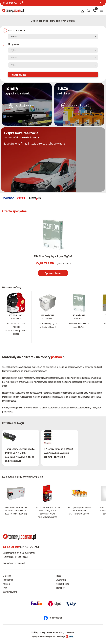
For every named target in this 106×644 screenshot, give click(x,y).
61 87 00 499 (11, 3)
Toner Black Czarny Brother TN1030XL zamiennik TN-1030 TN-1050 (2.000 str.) (16, 510)
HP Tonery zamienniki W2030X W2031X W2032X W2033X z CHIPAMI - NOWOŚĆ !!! (59, 453)
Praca (59, 576)
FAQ (5, 588)
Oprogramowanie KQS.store (44, 636)
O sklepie (7, 576)
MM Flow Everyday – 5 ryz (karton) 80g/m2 (47, 325)
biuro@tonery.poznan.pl (14, 563)
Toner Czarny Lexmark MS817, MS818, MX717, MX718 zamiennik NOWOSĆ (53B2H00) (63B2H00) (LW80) (20, 455)
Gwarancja (61, 580)
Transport (61, 588)
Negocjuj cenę (62, 584)
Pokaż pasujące (18, 75)
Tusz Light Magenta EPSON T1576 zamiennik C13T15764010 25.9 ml (79, 510)
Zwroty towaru (10, 592)
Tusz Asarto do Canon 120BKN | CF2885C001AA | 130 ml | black (16, 329)
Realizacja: (65, 636)
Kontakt (7, 584)
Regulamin (8, 580)
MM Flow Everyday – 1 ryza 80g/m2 (53, 256)
